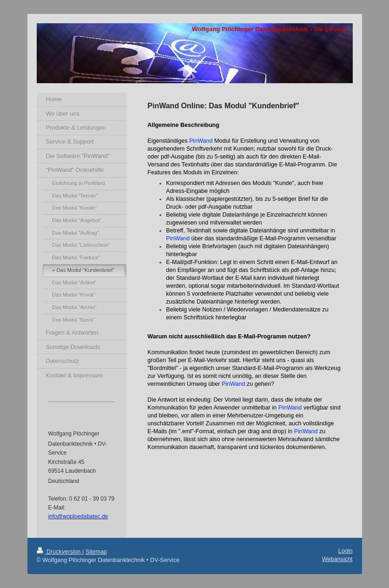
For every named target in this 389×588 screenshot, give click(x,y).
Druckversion (59, 552)
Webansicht (337, 559)
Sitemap (96, 552)
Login (346, 551)
